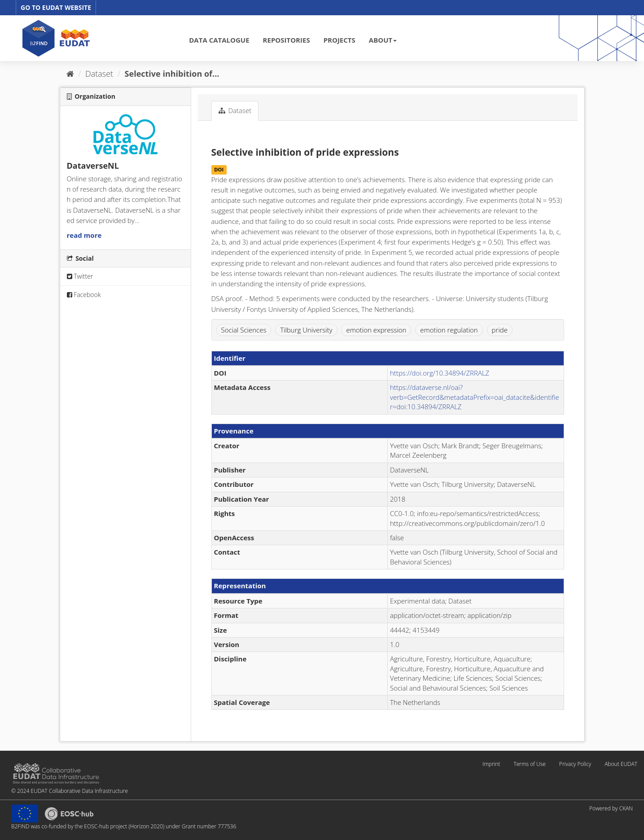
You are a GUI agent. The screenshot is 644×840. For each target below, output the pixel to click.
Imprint (491, 764)
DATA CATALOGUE (219, 40)
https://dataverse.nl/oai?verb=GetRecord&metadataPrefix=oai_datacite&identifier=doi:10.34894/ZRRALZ (475, 397)
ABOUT (383, 40)
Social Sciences (244, 330)
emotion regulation (449, 330)
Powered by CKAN (611, 808)
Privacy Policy (575, 764)
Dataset (99, 74)
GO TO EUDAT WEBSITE (56, 7)
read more (84, 235)
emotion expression (376, 330)
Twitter (80, 276)
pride (500, 330)
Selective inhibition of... (172, 74)
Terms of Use (529, 764)
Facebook (84, 295)
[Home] (70, 74)
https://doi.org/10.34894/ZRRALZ (440, 373)
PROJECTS (340, 40)
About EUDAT (621, 764)
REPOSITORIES (287, 40)
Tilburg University (306, 330)
